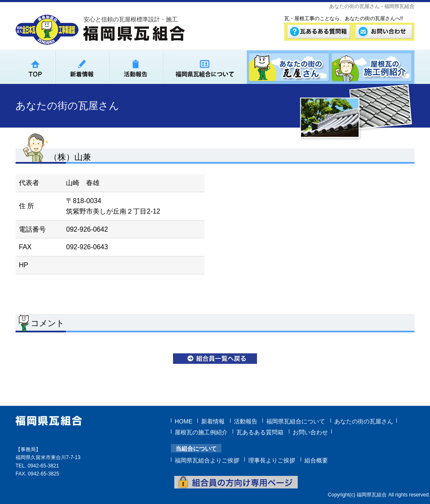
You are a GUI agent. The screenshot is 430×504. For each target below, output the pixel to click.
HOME (184, 420)
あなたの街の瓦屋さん (364, 420)
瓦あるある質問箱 (260, 431)
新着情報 (213, 420)
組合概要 (316, 460)
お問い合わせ (310, 431)
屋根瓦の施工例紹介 (201, 431)
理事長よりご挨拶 (272, 460)
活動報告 (246, 420)
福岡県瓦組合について (296, 420)
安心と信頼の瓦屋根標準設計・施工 (131, 19)
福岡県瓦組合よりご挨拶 (207, 460)
